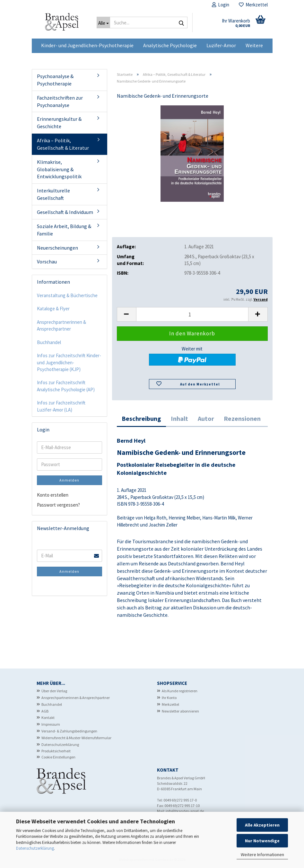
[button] (126, 314)
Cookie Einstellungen (58, 757)
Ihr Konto (169, 698)
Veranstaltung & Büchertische (67, 295)
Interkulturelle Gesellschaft (53, 194)
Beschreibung (141, 418)
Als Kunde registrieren (180, 691)
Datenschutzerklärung (35, 848)
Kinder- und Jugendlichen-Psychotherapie (87, 45)
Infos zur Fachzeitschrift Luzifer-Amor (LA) (61, 406)
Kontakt (48, 717)
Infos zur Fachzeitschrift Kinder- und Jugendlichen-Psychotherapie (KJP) (69, 362)
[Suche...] (103, 22)
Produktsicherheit (56, 751)
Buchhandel (49, 342)
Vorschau (47, 261)
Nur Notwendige (262, 841)
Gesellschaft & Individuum (65, 212)
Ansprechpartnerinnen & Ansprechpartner (61, 325)
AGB (45, 711)
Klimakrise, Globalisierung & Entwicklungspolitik (59, 169)
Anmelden (69, 480)
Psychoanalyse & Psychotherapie (55, 80)
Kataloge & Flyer (53, 309)
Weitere (254, 45)
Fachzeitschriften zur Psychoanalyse (60, 101)
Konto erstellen (53, 495)
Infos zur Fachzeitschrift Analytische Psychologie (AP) (66, 386)
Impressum (51, 724)
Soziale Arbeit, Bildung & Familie (64, 230)
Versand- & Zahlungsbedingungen (69, 731)
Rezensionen (242, 418)
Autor (206, 418)
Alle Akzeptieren (262, 825)
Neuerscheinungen (57, 248)
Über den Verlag (54, 691)
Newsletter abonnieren (180, 711)
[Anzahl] (192, 314)
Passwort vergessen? (58, 505)
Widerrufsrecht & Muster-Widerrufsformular (76, 738)
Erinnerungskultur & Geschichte (59, 123)
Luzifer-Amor (221, 45)
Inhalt (179, 418)
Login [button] (221, 5)
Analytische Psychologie (170, 45)
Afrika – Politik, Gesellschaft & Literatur (63, 144)
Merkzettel (253, 5)
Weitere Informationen (262, 855)
